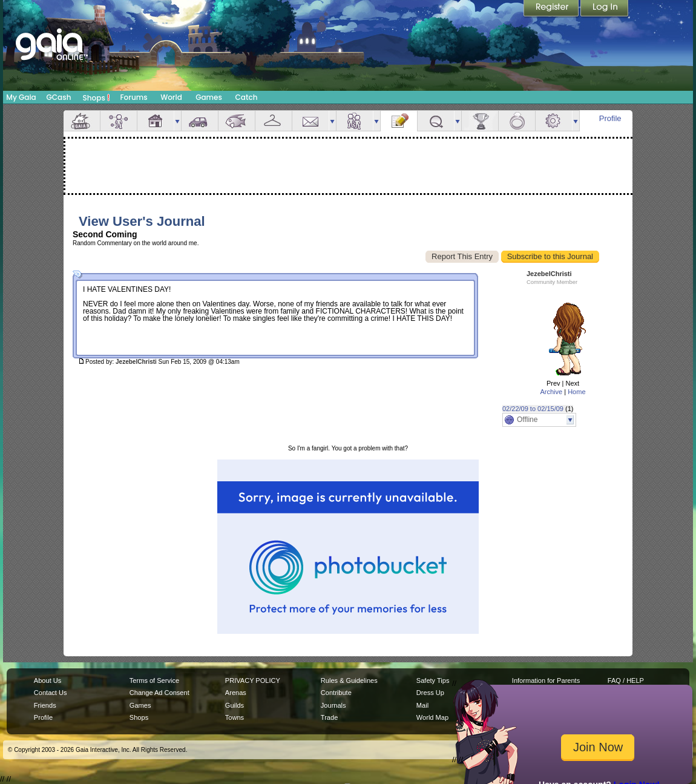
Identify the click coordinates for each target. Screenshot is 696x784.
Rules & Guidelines (349, 680)
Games (209, 97)
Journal (399, 121)
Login (605, 9)
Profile (610, 118)
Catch (247, 97)
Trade (329, 717)
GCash (59, 97)
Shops (97, 97)
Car (200, 121)
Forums (133, 97)
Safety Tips (433, 680)
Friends (355, 121)
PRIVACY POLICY (253, 680)
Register (552, 9)
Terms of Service (154, 680)
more (177, 121)
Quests (436, 121)
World (171, 97)
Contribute (336, 693)
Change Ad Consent (159, 693)
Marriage (517, 121)
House (156, 121)
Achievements (480, 121)
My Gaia (21, 97)
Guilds (235, 705)
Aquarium (237, 121)
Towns (235, 717)
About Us (48, 680)
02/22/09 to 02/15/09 (533, 409)
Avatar (119, 121)
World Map (432, 717)
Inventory (274, 121)
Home (576, 392)
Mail (310, 121)
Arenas (236, 693)
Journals (333, 705)
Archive (551, 392)
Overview (82, 121)
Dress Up (430, 693)
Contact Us (51, 693)
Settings (554, 121)
